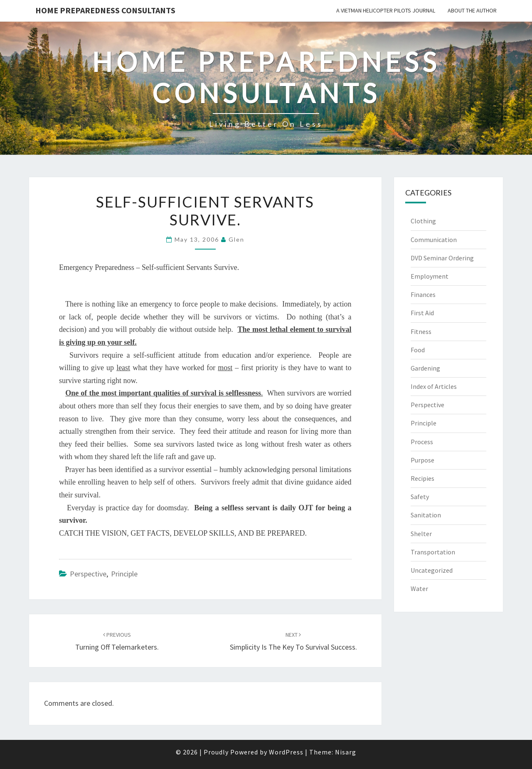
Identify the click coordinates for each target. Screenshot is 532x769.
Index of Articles (434, 386)
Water (419, 588)
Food (418, 350)
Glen (236, 239)
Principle (124, 574)
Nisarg (346, 752)
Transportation (433, 552)
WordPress (286, 752)
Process (422, 442)
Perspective (88, 574)
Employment (430, 276)
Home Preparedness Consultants (105, 10)
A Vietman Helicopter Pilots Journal (386, 10)
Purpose (422, 460)
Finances (423, 294)
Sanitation (426, 515)
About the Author (472, 10)
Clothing (423, 221)
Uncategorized (432, 570)
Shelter (421, 534)
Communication (434, 240)
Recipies (422, 478)
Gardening (425, 368)
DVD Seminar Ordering (442, 258)
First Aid (422, 313)
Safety (420, 497)
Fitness (421, 331)
